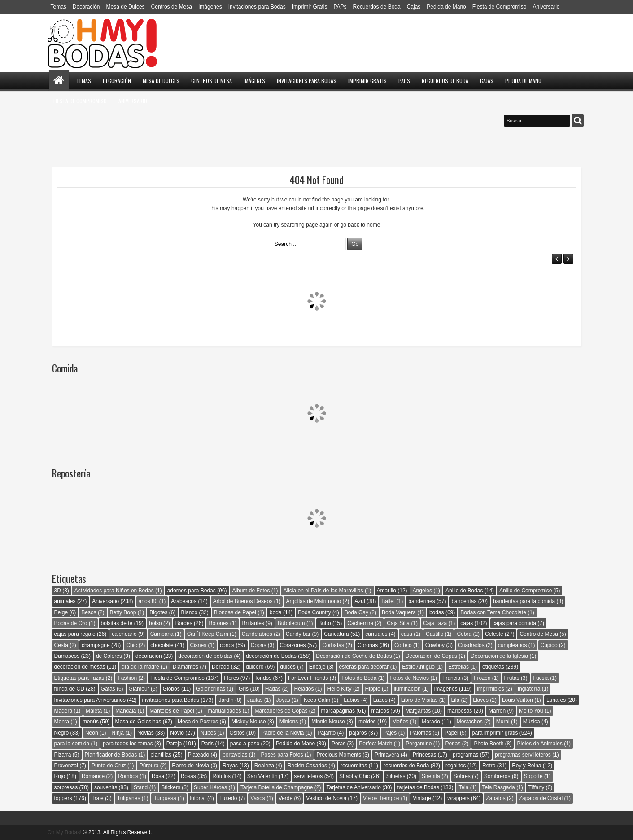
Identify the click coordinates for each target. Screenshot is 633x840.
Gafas (108, 689)
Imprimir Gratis (310, 7)
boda (276, 612)
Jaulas (255, 700)
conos (227, 645)
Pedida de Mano (446, 7)
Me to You (531, 711)
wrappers (458, 798)
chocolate (162, 645)
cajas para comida (514, 623)
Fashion (127, 678)
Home (59, 81)
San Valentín (262, 776)
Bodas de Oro (71, 623)
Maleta (94, 711)
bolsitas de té (117, 623)
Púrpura (149, 766)
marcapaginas (338, 711)
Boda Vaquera (399, 612)
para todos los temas (128, 744)
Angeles (422, 591)
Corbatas (333, 645)
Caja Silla (398, 623)
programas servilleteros (523, 755)
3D (58, 591)
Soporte (533, 776)
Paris (207, 744)
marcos (380, 711)
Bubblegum (291, 623)
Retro (489, 766)
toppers (63, 798)
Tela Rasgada (498, 787)
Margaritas (418, 711)
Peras (338, 744)
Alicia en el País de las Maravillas (323, 591)
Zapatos (495, 798)
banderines (421, 601)
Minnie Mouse (328, 722)
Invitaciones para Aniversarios (90, 700)
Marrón (497, 711)
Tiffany (536, 787)
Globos (171, 689)
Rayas (230, 766)
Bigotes (158, 612)
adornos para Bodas (192, 591)
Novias (146, 733)
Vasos (258, 798)
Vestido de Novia (326, 798)
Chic (131, 645)
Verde (286, 798)
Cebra (464, 634)
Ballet (388, 601)
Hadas (273, 689)
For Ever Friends (308, 678)
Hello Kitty (340, 689)
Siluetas (396, 776)
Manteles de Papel (172, 711)
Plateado (199, 755)
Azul (360, 601)
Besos (89, 612)
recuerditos (354, 766)
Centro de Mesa (539, 634)
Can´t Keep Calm (208, 634)
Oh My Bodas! (65, 832)
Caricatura (336, 634)
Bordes (184, 623)
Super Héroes (210, 787)
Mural (503, 722)
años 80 (148, 601)
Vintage (422, 798)
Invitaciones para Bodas (257, 7)
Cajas (414, 7)
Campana (162, 634)
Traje (98, 798)
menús (91, 722)
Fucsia (541, 678)
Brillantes (253, 623)
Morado (431, 722)
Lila (456, 700)
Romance (93, 776)
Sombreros (497, 776)
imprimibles (491, 689)
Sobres (462, 776)
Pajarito (327, 733)
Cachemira (360, 623)
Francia (451, 678)
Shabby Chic (354, 776)
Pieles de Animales (539, 744)
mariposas (460, 711)
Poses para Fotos (282, 755)
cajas (467, 623)
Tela (463, 787)
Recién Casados (307, 766)
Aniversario (546, 7)
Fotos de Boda (359, 678)
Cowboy (435, 645)
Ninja (118, 733)
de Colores (109, 656)
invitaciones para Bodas (171, 700)
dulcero (255, 667)
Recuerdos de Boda (377, 7)
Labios (351, 700)
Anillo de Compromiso (526, 591)
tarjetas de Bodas (418, 787)
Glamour (139, 689)
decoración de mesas (80, 667)
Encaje (317, 667)
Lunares (556, 700)
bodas (437, 612)
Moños (400, 722)
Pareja (174, 744)
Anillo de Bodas (464, 591)
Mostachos (470, 722)
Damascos (67, 656)
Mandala (126, 711)
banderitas (464, 601)
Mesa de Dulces (126, 7)
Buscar (578, 120)
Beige (61, 612)
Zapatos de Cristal (541, 798)
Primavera (387, 755)
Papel (452, 733)
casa (407, 634)
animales (65, 601)
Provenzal (66, 766)
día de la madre (140, 667)
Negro (62, 733)
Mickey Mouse (249, 722)
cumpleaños (513, 645)
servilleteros (308, 776)
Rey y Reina (526, 766)
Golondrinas (211, 689)
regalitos (456, 766)
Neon (92, 733)
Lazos (380, 700)
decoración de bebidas (205, 656)
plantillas (161, 755)
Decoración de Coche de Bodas (354, 656)
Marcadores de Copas (281, 711)
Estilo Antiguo (418, 667)
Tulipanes (129, 798)
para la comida (72, 744)
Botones (218, 623)
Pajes (390, 733)
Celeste (494, 634)
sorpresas (66, 787)
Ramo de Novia (190, 766)
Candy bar (298, 634)
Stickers (171, 787)
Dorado (220, 667)
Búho (325, 623)
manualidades (225, 711)
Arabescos (184, 601)
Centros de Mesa (172, 7)
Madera (63, 711)
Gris (244, 689)
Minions (289, 722)
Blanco (189, 612)
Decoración (86, 7)
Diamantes (186, 667)
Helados (304, 689)
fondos (263, 678)
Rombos (128, 776)
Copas (259, 645)
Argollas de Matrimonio (313, 601)
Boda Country (314, 612)
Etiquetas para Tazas (79, 678)
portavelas (235, 755)
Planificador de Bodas (111, 755)
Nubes (208, 733)
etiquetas (493, 667)
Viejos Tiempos (381, 798)
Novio (177, 733)
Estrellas (458, 667)
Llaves (481, 700)
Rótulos (221, 776)
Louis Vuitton (517, 700)
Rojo (60, 776)
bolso (155, 623)
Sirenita (431, 776)
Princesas (425, 755)
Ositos (237, 733)
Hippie (373, 689)
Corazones (293, 645)
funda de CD (69, 689)
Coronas (368, 645)
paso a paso (245, 744)
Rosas (188, 776)
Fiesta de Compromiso (500, 7)
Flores (231, 678)
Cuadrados (471, 645)
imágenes (446, 689)
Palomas (421, 733)
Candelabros (257, 634)
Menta (62, 722)
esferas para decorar (364, 667)
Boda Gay (356, 612)
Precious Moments (339, 755)
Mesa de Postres (198, 722)
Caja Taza (435, 623)
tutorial (198, 798)
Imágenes (210, 7)
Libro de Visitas (419, 700)
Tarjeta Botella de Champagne (277, 787)
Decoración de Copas (431, 656)
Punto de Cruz (109, 766)
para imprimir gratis (495, 733)
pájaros (358, 733)
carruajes (376, 634)
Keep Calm (317, 700)
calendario (124, 634)
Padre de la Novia (282, 733)
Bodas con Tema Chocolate (493, 612)
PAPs (340, 7)
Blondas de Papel (235, 612)
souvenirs (106, 787)
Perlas (453, 744)
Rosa (158, 776)
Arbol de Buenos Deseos (243, 601)
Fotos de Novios (409, 678)
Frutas (512, 678)
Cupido (549, 645)
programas (465, 755)
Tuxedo (228, 798)
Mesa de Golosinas (138, 722)
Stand (141, 787)
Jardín (226, 700)
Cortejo (403, 645)
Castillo (434, 634)
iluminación (407, 689)
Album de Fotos (251, 591)
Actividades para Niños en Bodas (114, 591)
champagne (96, 645)
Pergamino (419, 744)
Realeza (264, 766)
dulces (288, 667)
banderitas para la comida (524, 601)
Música (532, 722)
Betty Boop (123, 612)
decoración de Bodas (271, 656)
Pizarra (63, 755)
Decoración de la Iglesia (499, 656)
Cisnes (198, 645)
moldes (367, 722)
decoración (149, 656)
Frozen (482, 678)
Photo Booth (489, 744)
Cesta (61, 645)
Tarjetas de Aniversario (354, 787)
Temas (59, 7)
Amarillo (386, 591)
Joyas (283, 700)
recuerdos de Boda (406, 766)
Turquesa (165, 798)
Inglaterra (529, 689)
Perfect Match (375, 744)
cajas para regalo (75, 634)
